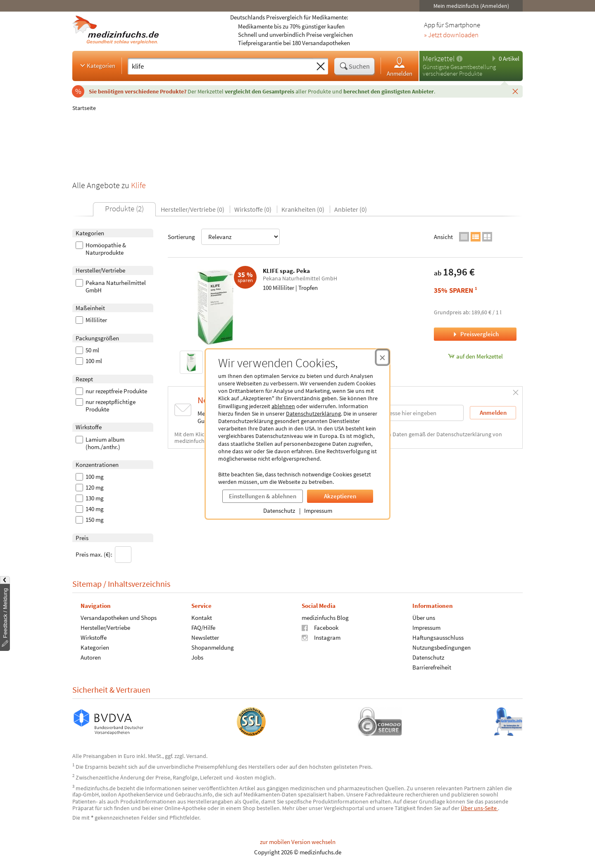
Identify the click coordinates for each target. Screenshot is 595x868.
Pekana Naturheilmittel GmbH (111, 287)
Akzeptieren (340, 496)
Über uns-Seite (479, 808)
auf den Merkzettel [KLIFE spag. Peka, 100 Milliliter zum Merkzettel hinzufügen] (475, 356)
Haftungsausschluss (438, 637)
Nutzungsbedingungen (441, 647)
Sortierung (224, 237)
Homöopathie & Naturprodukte (101, 249)
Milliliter (91, 320)
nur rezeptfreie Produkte (111, 391)
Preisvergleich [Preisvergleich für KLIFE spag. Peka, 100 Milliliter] (475, 334)
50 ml (87, 350)
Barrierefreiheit (432, 667)
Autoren (91, 657)
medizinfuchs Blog (325, 617)
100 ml (89, 361)
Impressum (318, 511)
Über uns (424, 617)
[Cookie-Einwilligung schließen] (382, 357)
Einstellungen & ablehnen (263, 496)
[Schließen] (515, 91)
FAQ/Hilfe (203, 627)
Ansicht (443, 237)
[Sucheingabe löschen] (321, 67)
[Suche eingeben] (220, 66)
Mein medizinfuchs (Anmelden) (471, 6)
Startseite (84, 108)
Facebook (320, 627)
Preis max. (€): (104, 555)
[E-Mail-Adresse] (411, 413)
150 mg (90, 520)
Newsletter (205, 637)
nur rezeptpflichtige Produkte (106, 406)
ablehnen (283, 406)
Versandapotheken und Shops (119, 617)
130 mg (90, 498)
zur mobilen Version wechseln (298, 842)
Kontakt (202, 617)
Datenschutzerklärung (313, 414)
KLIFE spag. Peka (286, 271)
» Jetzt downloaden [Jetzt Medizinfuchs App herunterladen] (451, 35)
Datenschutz (279, 511)
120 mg (90, 488)
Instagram (321, 637)
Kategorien (97, 65)
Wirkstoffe (94, 637)
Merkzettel (439, 59)
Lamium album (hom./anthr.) (100, 443)
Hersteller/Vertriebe (105, 627)
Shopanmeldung (213, 647)
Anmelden (400, 66)
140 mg (90, 509)
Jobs (197, 657)
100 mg (90, 477)
